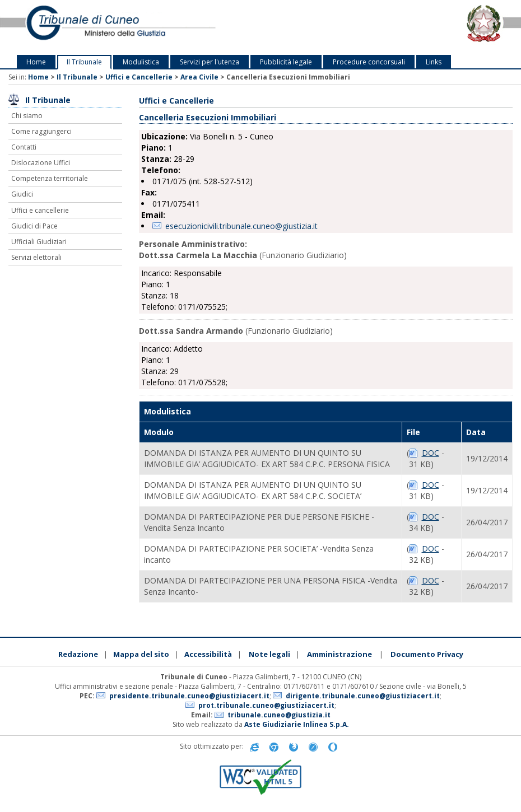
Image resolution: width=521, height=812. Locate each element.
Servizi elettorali (36, 257)
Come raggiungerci (41, 131)
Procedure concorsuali (369, 62)
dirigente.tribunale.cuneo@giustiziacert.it (363, 696)
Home (36, 62)
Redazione (78, 654)
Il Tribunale (84, 62)
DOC (431, 453)
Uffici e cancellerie (40, 210)
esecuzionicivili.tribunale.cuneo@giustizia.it (241, 226)
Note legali (269, 654)
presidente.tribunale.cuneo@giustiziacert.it (189, 696)
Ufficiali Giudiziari (39, 242)
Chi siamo (27, 116)
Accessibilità (208, 654)
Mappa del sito (141, 654)
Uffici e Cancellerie (139, 77)
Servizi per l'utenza (210, 62)
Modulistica (141, 62)
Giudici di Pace (34, 226)
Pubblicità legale (286, 62)
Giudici (22, 194)
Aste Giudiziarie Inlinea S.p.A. (297, 724)
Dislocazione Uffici (41, 163)
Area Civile (199, 77)
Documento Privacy (427, 654)
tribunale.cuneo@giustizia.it (279, 715)
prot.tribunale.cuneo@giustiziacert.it (266, 705)
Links (434, 62)
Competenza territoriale (50, 178)
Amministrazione (339, 654)
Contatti (24, 147)
